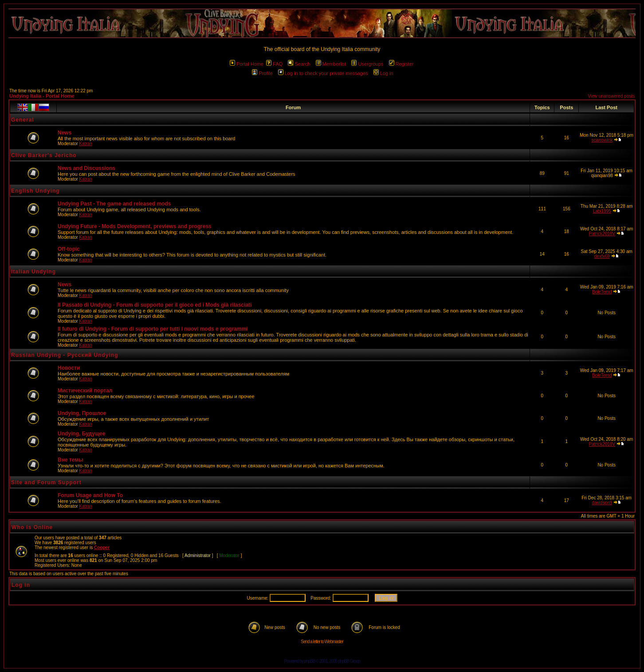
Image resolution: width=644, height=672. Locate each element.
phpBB (309, 661)
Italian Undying (33, 272)
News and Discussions (86, 168)
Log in (383, 73)
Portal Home (247, 64)
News (65, 133)
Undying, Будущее (81, 434)
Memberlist (331, 64)
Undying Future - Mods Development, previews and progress (135, 226)
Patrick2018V (602, 234)
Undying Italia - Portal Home (42, 96)
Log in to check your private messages (323, 73)
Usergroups (367, 64)
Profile (262, 73)
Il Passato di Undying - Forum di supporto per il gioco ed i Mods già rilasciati (155, 305)
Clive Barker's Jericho (44, 155)
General (23, 120)
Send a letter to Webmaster (322, 642)
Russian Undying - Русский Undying (65, 355)
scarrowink (602, 140)
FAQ (274, 64)
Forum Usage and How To (90, 495)
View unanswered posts (611, 96)
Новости (69, 368)
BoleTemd (602, 292)
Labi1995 (602, 211)
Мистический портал (85, 391)
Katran (85, 144)
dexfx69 (602, 256)
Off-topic (69, 249)
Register (401, 64)
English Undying (35, 191)
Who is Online (32, 527)
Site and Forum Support (46, 482)
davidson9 (602, 503)
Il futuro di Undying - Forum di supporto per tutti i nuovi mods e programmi (153, 329)
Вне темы (70, 460)
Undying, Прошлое (82, 413)
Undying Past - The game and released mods (114, 204)
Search (299, 64)
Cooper (102, 547)
